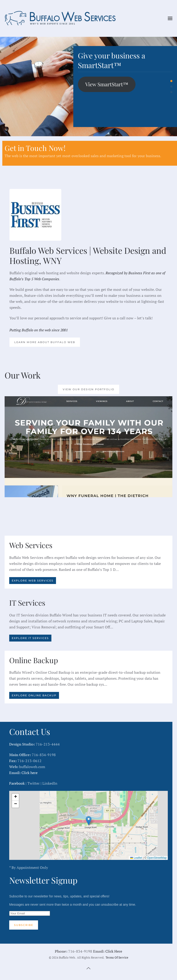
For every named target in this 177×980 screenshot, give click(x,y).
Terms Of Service (117, 958)
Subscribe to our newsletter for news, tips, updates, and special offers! (88, 912)
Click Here (114, 951)
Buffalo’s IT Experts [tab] (171, 87)
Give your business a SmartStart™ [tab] (171, 81)
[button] (170, 18)
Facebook (17, 783)
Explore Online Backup (34, 695)
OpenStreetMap (157, 858)
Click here (29, 773)
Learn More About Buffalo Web (45, 342)
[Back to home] (62, 18)
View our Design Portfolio (88, 389)
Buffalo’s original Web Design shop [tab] (171, 92)
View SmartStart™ (107, 84)
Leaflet (136, 858)
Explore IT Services (30, 638)
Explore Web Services (33, 581)
